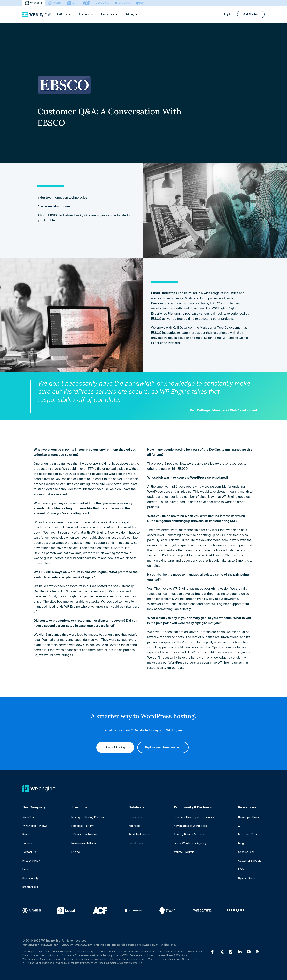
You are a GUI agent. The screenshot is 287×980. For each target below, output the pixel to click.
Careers (27, 843)
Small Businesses (139, 834)
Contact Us (29, 852)
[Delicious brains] (140, 3)
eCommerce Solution (84, 834)
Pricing (131, 14)
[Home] (37, 14)
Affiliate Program (184, 852)
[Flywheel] (55, 3)
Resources (109, 14)
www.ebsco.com (57, 206)
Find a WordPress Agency (190, 843)
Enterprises (136, 817)
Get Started (251, 14)
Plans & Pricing (114, 746)
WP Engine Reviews (35, 826)
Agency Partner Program (189, 834)
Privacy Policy (31, 861)
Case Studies (246, 852)
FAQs (241, 869)
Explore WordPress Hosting (163, 746)
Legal (26, 869)
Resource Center (249, 834)
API (240, 826)
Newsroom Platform (84, 843)
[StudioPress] (123, 3)
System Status (247, 878)
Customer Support (250, 861)
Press (26, 834)
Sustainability (30, 878)
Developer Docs (248, 817)
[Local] (72, 3)
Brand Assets (30, 887)
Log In (228, 14)
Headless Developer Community (194, 817)
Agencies (134, 826)
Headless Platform (83, 826)
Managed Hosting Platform (88, 817)
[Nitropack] (103, 3)
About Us (28, 817)
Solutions (85, 14)
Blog (241, 843)
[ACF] (86, 3)
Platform (63, 14)
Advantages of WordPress (190, 826)
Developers (136, 843)
